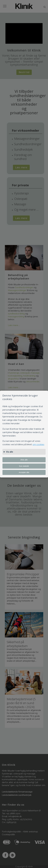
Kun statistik (24, 466)
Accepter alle (24, 472)
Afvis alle (24, 460)
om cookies (38, 444)
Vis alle (10, 452)
